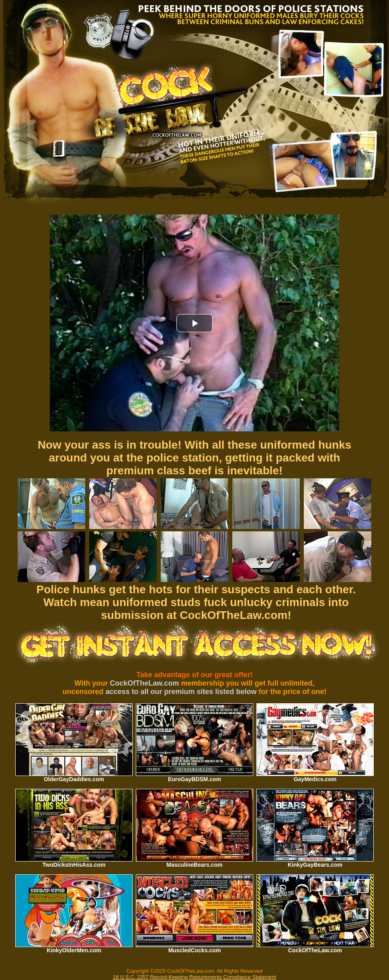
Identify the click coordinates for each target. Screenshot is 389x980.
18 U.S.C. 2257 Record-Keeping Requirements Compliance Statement (194, 977)
